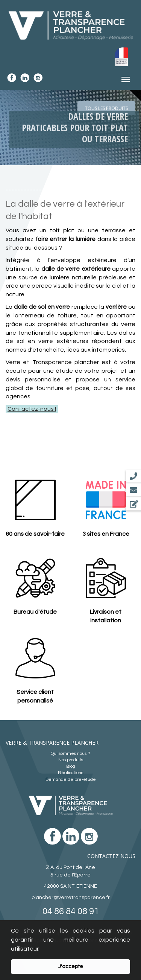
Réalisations (70, 773)
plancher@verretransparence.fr (71, 898)
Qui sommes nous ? (70, 754)
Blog (71, 766)
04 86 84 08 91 (71, 911)
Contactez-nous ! (32, 409)
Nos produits (71, 760)
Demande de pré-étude (71, 780)
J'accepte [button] (70, 966)
